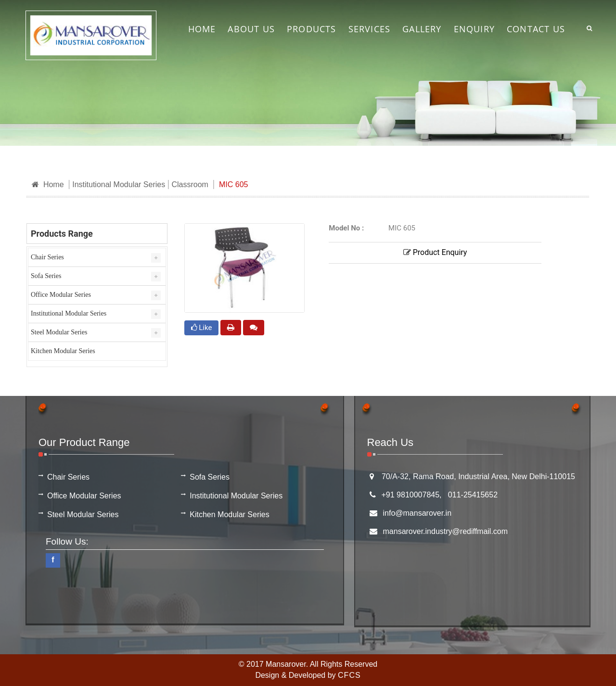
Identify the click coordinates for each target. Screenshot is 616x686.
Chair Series (47, 257)
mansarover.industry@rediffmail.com (446, 531)
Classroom (190, 184)
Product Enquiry (435, 252)
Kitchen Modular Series (63, 351)
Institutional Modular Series (119, 184)
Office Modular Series (61, 295)
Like (202, 328)
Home (48, 184)
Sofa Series (46, 276)
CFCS (349, 675)
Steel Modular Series (59, 332)
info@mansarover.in (417, 513)
